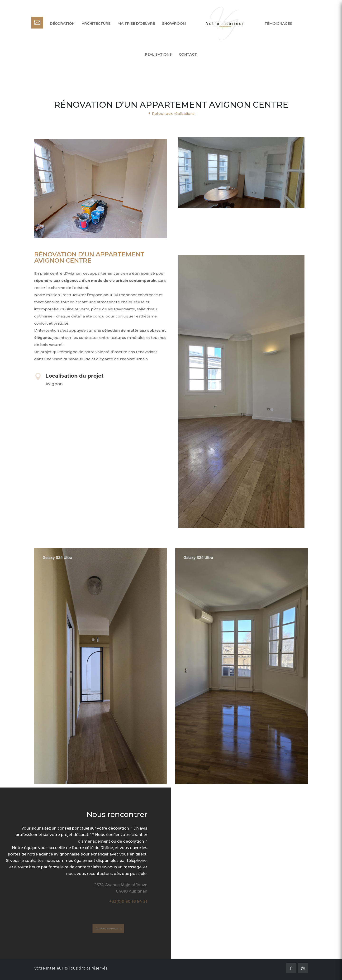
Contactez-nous (99, 928)
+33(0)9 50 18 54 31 (128, 901)
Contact (188, 54)
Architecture (96, 23)
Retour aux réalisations (173, 113)
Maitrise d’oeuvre (136, 23)
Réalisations (158, 54)
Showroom (174, 23)
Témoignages (278, 23)
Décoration (62, 23)
